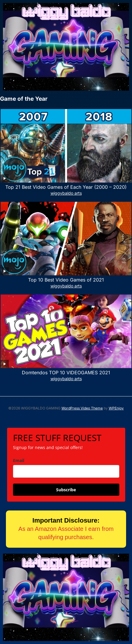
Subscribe (66, 490)
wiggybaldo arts (66, 193)
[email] (66, 471)
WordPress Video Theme (82, 408)
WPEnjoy (116, 408)
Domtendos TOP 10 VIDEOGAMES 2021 (66, 373)
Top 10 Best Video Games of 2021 (66, 280)
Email (19, 460)
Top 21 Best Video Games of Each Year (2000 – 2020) (66, 187)
